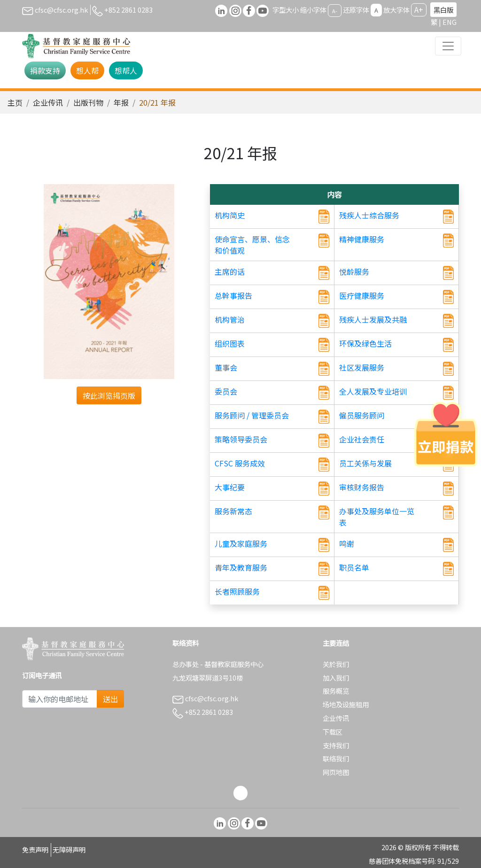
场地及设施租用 (346, 704)
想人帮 (87, 70)
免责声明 (35, 849)
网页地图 (336, 772)
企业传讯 (48, 102)
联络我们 (336, 758)
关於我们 (336, 664)
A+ (419, 9)
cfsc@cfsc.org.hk (55, 10)
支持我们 (336, 745)
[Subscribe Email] (60, 699)
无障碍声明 (69, 849)
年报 (121, 102)
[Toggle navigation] (448, 46)
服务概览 (336, 691)
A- (335, 10)
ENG (450, 22)
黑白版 (443, 10)
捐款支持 (45, 70)
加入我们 (336, 678)
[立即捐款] (446, 434)
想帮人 (126, 70)
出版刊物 (88, 102)
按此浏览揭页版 (109, 395)
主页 (15, 102)
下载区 (333, 732)
